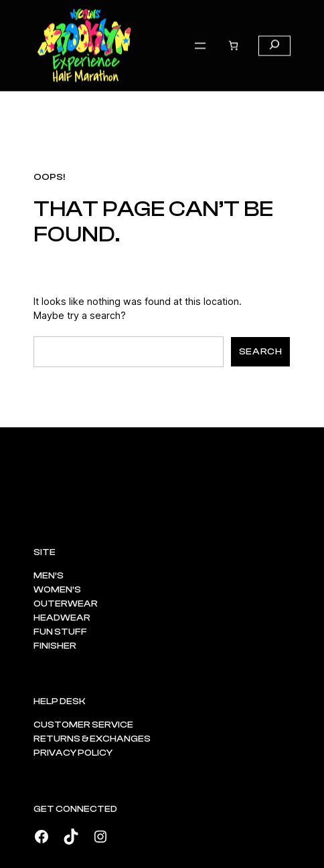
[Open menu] (200, 35)
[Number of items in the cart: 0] (233, 35)
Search (261, 352)
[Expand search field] (274, 35)
